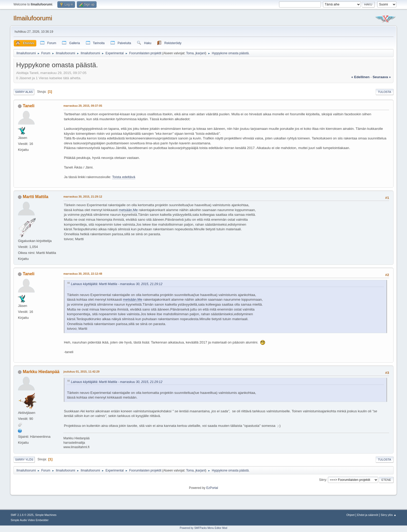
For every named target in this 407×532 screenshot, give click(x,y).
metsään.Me (128, 210)
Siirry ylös (24, 460)
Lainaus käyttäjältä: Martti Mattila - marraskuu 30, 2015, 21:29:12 (117, 284)
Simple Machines (46, 515)
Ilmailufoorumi (33, 18)
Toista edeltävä (124, 177)
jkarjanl (200, 53)
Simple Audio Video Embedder (30, 520)
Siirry (323, 480)
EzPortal (212, 488)
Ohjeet (350, 515)
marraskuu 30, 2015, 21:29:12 (83, 197)
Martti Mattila (36, 197)
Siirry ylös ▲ (389, 515)
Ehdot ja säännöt (368, 515)
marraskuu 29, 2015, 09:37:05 (83, 106)
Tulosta (385, 92)
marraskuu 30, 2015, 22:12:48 (83, 274)
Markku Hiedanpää (41, 372)
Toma (190, 53)
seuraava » (382, 77)
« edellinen (360, 77)
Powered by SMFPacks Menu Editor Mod (204, 528)
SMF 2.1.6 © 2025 (22, 515)
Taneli (29, 106)
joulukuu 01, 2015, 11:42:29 (81, 372)
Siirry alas (24, 92)
